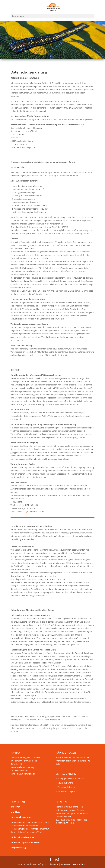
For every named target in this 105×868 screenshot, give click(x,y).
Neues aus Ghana (65, 783)
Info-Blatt (15, 812)
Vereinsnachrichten (66, 787)
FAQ (89, 761)
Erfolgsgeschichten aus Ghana (71, 779)
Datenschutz (79, 864)
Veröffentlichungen (66, 791)
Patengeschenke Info (21, 817)
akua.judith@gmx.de (26, 147)
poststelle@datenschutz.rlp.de (30, 512)
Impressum (66, 864)
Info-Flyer (15, 807)
